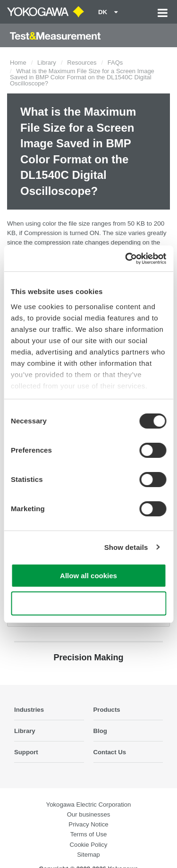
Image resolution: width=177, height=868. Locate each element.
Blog (100, 731)
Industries (29, 710)
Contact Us (110, 752)
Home (18, 63)
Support (26, 752)
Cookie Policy (89, 845)
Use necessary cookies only (88, 603)
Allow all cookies (88, 576)
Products (107, 710)
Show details (126, 547)
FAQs (115, 63)
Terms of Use (89, 834)
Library (47, 63)
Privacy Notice (88, 824)
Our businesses (89, 814)
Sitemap (88, 855)
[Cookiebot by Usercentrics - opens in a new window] (126, 259)
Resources (82, 63)
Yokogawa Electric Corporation (89, 805)
